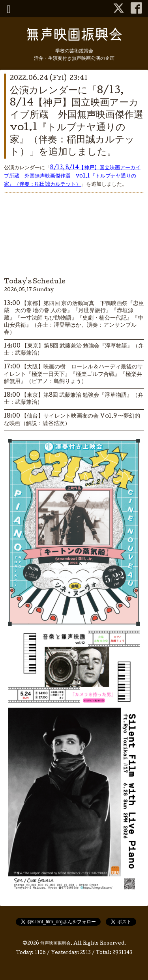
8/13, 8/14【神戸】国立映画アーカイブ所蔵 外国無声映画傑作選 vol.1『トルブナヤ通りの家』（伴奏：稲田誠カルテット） (72, 176)
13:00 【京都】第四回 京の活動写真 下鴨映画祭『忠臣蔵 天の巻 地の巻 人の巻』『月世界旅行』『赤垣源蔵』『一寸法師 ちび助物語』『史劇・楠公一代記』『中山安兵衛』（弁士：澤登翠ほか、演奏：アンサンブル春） (74, 318)
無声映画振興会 (55, 944)
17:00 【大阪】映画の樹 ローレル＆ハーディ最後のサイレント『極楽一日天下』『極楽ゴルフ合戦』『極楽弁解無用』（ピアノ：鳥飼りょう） (73, 374)
